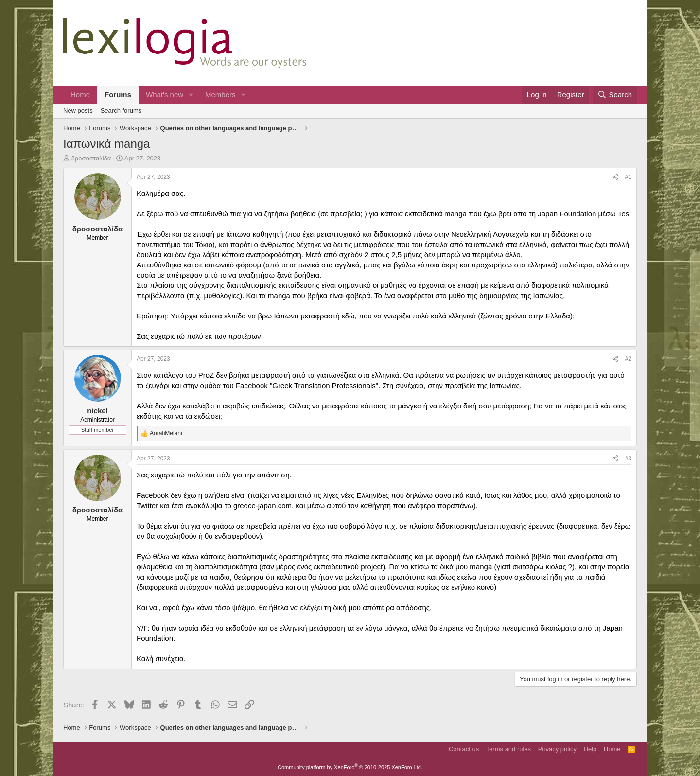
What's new (165, 95)
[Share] (615, 177)
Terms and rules (508, 749)
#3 (628, 459)
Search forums (121, 111)
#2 (628, 359)
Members (220, 95)
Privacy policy (557, 749)
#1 (628, 177)
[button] (191, 95)
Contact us (464, 749)
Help (590, 749)
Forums (118, 95)
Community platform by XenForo (350, 767)
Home (80, 95)
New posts (78, 111)
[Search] (615, 95)
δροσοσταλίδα (91, 158)
